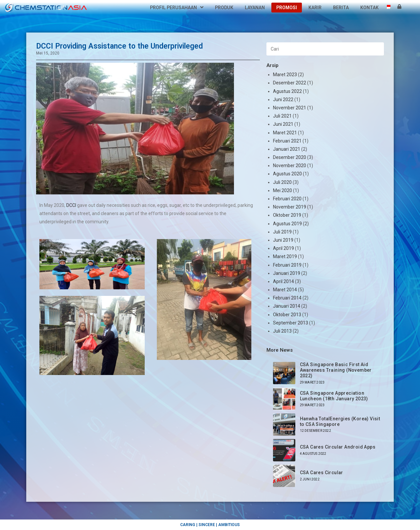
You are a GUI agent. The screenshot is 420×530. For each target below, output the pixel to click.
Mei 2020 (283, 190)
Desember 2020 (290, 157)
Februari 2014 (287, 298)
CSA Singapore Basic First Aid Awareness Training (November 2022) (336, 370)
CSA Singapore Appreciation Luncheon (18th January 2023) (334, 396)
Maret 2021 (285, 133)
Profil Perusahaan (177, 8)
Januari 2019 (287, 273)
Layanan (255, 8)
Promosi (287, 8)
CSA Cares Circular (322, 473)
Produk (224, 8)
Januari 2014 (287, 306)
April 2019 (283, 248)
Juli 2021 (282, 116)
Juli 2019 (282, 232)
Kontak (369, 8)
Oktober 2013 (287, 315)
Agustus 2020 (287, 174)
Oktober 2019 (287, 215)
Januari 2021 (287, 149)
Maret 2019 (285, 256)
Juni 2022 (283, 99)
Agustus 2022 (287, 91)
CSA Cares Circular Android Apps (338, 447)
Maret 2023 (285, 75)
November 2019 (290, 207)
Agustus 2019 (287, 224)
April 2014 (283, 281)
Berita (341, 8)
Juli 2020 (282, 182)
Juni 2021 (283, 124)
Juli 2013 (282, 331)
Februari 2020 (287, 199)
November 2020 (290, 166)
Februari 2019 (287, 265)
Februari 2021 (287, 141)
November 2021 (290, 108)
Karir (315, 8)
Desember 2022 (290, 83)
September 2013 (291, 323)
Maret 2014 (285, 290)
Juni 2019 (283, 240)
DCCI (71, 205)
